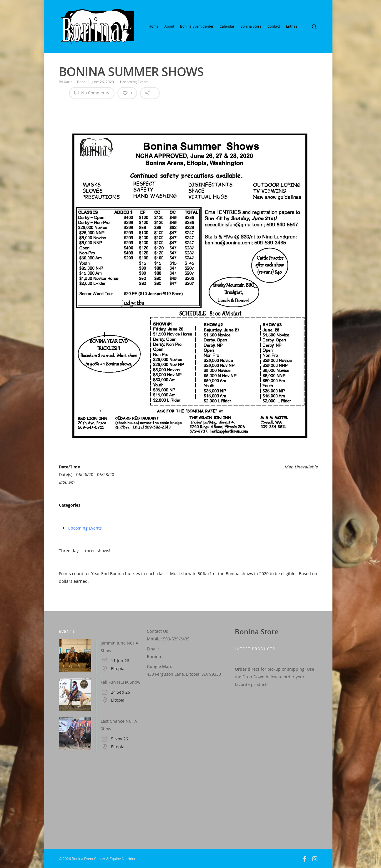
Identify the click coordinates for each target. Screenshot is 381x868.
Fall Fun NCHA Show (120, 682)
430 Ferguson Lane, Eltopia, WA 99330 (184, 674)
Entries (292, 26)
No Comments (92, 93)
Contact (274, 26)
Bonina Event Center (197, 26)
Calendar (227, 26)
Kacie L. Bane (75, 82)
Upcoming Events (134, 82)
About (169, 26)
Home (154, 26)
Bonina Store (251, 26)
